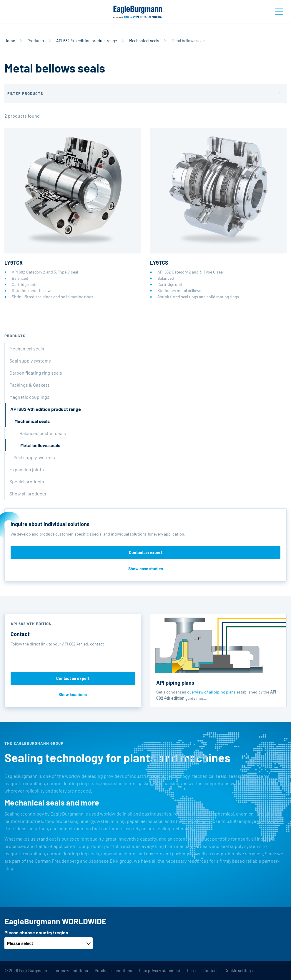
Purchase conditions (113, 970)
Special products (27, 481)
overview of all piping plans (211, 692)
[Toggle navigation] (279, 12)
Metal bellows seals (40, 445)
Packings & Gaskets (30, 385)
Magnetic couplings (29, 397)
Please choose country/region (36, 932)
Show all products (28, 494)
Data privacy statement (160, 970)
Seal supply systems (30, 361)
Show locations (73, 695)
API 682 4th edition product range (87, 41)
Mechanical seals (144, 41)
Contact (211, 970)
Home (10, 41)
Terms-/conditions (71, 970)
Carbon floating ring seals (36, 373)
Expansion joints (27, 469)
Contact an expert (145, 552)
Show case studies (146, 569)
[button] (145, 94)
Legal (192, 970)
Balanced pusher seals (43, 433)
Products (36, 41)
